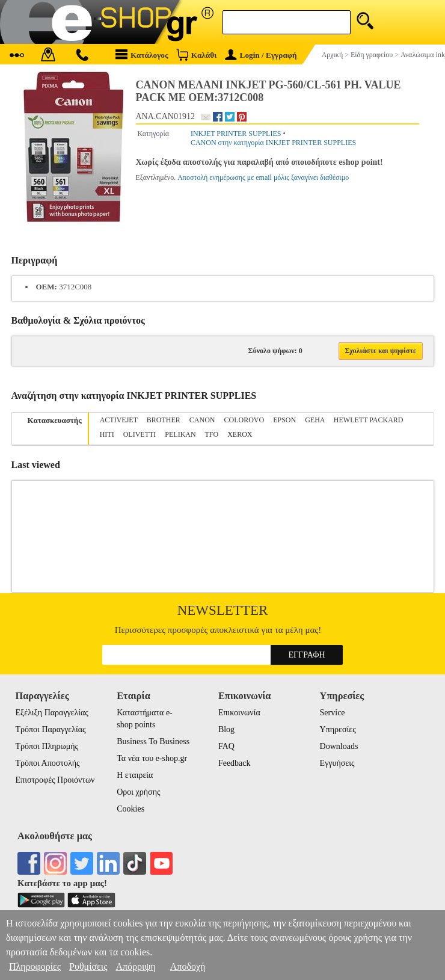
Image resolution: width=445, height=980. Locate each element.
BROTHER (164, 420)
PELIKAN (180, 434)
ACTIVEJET (119, 420)
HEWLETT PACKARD (369, 420)
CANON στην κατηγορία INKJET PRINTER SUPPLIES (273, 143)
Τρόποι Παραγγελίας (51, 729)
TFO (211, 434)
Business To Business (153, 741)
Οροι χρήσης (138, 792)
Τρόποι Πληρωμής (47, 746)
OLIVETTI (140, 434)
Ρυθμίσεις (88, 966)
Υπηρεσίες (338, 729)
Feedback (235, 763)
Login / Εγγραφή (261, 55)
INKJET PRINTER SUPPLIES (236, 134)
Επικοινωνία (239, 713)
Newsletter (223, 610)
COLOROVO (244, 420)
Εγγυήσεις (337, 763)
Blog (226, 729)
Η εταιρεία (135, 775)
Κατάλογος (142, 54)
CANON (202, 420)
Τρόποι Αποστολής (48, 763)
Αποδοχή (188, 966)
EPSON (284, 420)
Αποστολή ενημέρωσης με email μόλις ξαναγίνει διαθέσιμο (263, 177)
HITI (107, 434)
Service (333, 713)
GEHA (315, 420)
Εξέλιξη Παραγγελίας (52, 713)
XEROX (240, 434)
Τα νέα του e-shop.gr (152, 758)
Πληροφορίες (35, 966)
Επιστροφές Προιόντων (55, 780)
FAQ (226, 746)
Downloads (339, 746)
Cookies (130, 809)
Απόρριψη (135, 966)
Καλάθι (196, 54)
